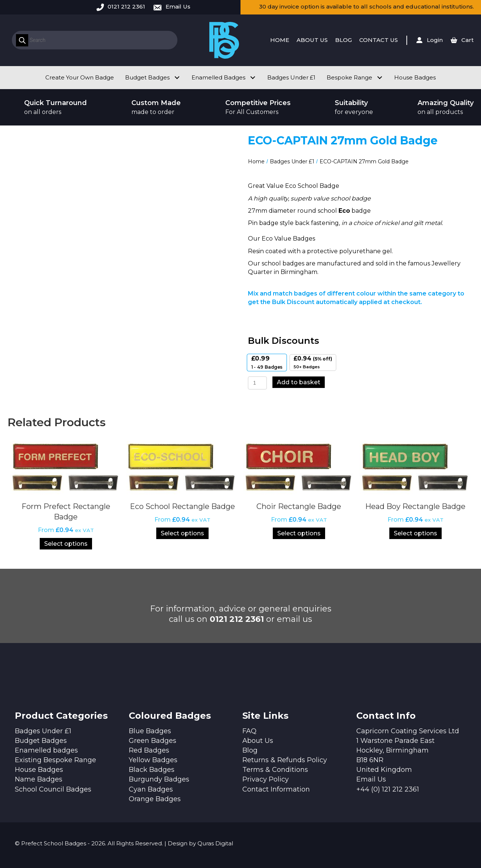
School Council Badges (53, 789)
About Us (258, 741)
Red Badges (149, 750)
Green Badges (153, 741)
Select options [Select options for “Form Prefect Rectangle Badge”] (66, 544)
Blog (250, 750)
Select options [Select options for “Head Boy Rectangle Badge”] (415, 533)
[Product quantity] (257, 383)
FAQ (249, 731)
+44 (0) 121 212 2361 (388, 789)
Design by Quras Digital (200, 843)
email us (295, 619)
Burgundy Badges (159, 779)
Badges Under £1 (292, 161)
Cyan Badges (151, 789)
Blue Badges (150, 731)
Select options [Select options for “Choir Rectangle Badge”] (299, 533)
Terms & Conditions (275, 770)
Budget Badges (41, 741)
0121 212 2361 (126, 6)
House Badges (39, 770)
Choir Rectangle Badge (299, 506)
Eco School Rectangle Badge (182, 506)
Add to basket (299, 382)
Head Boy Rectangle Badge (415, 506)
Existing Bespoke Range (55, 760)
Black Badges (152, 770)
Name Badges (39, 779)
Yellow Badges (153, 760)
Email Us (178, 6)
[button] (177, 77)
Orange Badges (155, 799)
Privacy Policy (266, 779)
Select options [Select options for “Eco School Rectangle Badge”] (182, 533)
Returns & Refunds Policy (285, 760)
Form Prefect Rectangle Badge (66, 512)
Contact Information (276, 789)
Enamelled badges (46, 750)
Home (256, 161)
